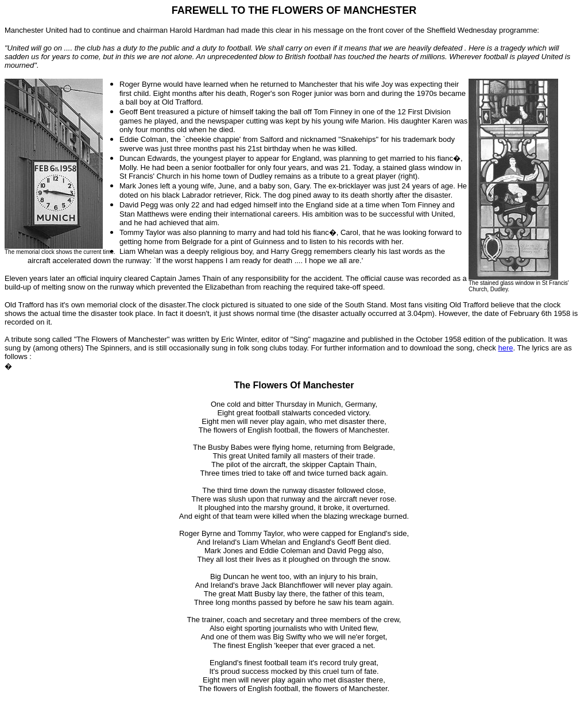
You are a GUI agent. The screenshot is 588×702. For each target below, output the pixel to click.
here (505, 348)
